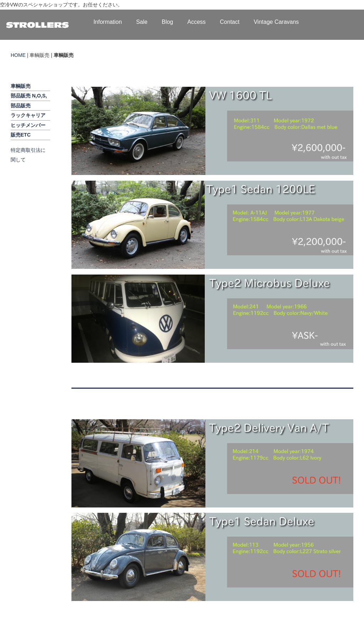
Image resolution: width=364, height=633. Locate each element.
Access (197, 22)
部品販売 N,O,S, (29, 96)
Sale (142, 22)
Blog (167, 22)
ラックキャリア (28, 115)
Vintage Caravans (276, 22)
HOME (18, 55)
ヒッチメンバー (28, 125)
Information (108, 22)
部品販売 (21, 106)
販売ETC (21, 135)
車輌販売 (21, 86)
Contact (230, 22)
